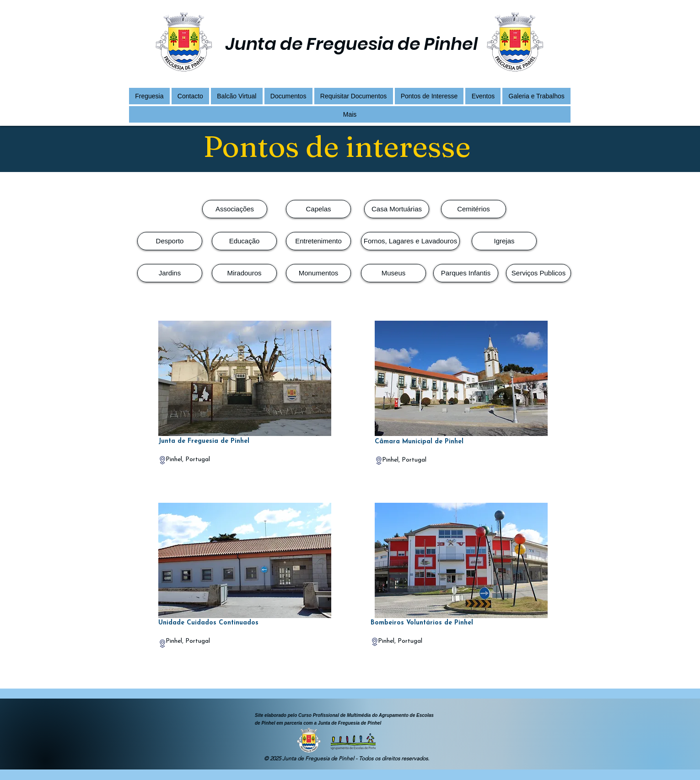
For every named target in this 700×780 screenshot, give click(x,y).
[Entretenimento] (318, 241)
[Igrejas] (504, 241)
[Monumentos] (318, 273)
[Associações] (235, 209)
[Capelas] (318, 209)
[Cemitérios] (474, 209)
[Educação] (244, 241)
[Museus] (393, 273)
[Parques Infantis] (466, 273)
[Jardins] (170, 273)
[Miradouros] (244, 273)
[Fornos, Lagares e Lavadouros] (410, 241)
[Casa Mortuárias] (397, 209)
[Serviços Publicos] (538, 273)
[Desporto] (170, 241)
